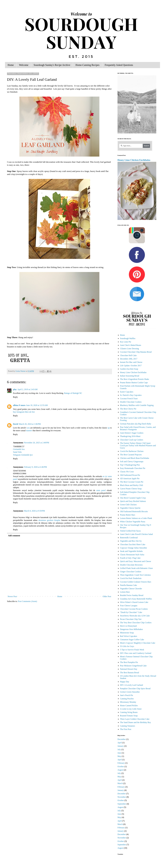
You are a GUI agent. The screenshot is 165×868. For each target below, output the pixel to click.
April (120, 743)
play (15, 389)
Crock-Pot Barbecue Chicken (132, 451)
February (121, 763)
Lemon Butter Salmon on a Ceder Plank (136, 518)
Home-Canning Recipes (87, 65)
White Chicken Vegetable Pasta (133, 522)
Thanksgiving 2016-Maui (130, 436)
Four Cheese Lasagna (129, 606)
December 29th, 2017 (129, 359)
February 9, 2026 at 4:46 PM (35, 467)
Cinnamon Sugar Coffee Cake (132, 640)
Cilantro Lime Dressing (129, 349)
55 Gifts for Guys (127, 646)
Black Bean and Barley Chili (131, 485)
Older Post (107, 596)
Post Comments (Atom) (27, 601)
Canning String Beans (129, 712)
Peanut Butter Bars (128, 515)
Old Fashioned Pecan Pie (130, 475)
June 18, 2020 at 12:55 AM (37, 405)
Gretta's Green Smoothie (130, 692)
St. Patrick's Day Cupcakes (131, 395)
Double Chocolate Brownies (131, 565)
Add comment (14, 536)
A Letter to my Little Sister (131, 709)
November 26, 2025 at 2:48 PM (37, 443)
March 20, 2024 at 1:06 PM (30, 424)
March (120, 783)
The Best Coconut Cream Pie (132, 482)
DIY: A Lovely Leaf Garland (131, 685)
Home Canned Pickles (129, 706)
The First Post (126, 729)
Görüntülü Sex (19, 449)
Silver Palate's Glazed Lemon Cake (134, 602)
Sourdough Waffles (128, 338)
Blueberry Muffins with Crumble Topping (137, 405)
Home (11, 65)
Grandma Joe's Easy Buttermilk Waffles (136, 599)
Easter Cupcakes (127, 392)
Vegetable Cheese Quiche (130, 508)
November (122, 797)
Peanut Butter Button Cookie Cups (134, 383)
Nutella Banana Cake (128, 585)
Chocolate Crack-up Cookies (132, 440)
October (121, 766)
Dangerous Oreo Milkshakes (131, 629)
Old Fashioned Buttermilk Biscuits (134, 511)
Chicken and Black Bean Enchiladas (135, 458)
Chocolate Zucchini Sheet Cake (133, 544)
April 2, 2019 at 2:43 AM (27, 389)
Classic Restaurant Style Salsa (132, 555)
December (122, 739)
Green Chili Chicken (128, 505)
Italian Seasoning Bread (130, 376)
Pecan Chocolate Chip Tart (131, 619)
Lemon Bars (125, 592)
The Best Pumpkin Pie (129, 662)
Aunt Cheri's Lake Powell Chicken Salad (136, 534)
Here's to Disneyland (128, 626)
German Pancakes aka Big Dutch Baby (136, 424)
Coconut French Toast (129, 399)
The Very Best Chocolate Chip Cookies (136, 623)
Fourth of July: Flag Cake (130, 558)
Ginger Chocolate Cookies (131, 572)
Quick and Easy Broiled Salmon (133, 501)
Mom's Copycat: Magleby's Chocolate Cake (138, 643)
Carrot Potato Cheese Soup (131, 489)
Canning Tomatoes (127, 726)
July (119, 749)
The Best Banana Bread (129, 673)
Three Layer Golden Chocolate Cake (135, 719)
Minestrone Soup (127, 633)
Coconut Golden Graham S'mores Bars (136, 582)
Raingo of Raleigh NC (73, 393)
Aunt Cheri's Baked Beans (131, 345)
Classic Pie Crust (127, 472)
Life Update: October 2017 (131, 366)
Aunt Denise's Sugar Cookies (132, 433)
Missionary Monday (128, 702)
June (119, 753)
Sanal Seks (17, 452)
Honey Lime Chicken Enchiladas (134, 160)
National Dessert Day (129, 669)
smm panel (101, 490)
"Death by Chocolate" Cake (131, 612)
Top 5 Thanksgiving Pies (130, 465)
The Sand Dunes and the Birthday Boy (135, 722)
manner (29, 431)
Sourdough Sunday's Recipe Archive (52, 65)
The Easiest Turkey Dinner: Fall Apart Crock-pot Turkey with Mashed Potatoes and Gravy (138, 445)
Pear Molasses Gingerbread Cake (133, 666)
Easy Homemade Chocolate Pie (133, 468)
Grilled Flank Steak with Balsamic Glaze (136, 568)
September (122, 804)
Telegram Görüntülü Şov (23, 455)
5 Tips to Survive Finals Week (132, 650)
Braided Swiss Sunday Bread (132, 595)
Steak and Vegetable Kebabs (131, 551)
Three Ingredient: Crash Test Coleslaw (135, 575)
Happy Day (125, 682)
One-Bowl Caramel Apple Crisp (133, 498)
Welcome (24, 65)
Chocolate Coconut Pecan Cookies (134, 609)
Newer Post (12, 596)
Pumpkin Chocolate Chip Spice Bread (135, 689)
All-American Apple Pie (130, 478)
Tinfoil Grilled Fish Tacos (130, 531)
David (16, 424)
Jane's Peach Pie (126, 695)
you (28, 428)
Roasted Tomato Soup (129, 716)
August (120, 770)
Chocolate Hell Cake (128, 355)
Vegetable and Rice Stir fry (131, 541)
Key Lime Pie (126, 342)
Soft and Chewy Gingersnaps (132, 461)
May (119, 756)
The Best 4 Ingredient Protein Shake (134, 379)
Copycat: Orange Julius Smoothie (133, 548)
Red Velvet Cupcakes (129, 636)
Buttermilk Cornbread (129, 538)
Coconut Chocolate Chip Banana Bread (136, 352)
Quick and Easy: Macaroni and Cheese (135, 561)
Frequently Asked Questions (119, 65)
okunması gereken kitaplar (49, 520)
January (121, 746)
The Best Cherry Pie (128, 409)
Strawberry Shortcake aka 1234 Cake (135, 616)
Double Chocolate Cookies (131, 402)
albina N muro (19, 405)
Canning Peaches (127, 699)
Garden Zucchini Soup (129, 369)
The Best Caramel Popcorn (131, 455)
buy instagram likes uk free (24, 412)
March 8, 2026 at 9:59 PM (34, 511)
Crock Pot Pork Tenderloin (131, 578)
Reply (15, 397)
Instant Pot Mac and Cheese (131, 362)
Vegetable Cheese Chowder (131, 589)
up (109, 428)
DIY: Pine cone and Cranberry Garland (136, 653)
